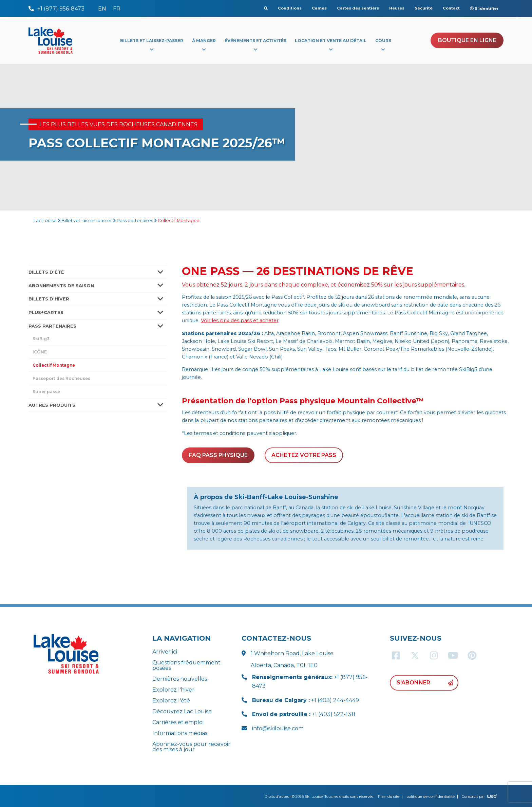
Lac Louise (45, 221)
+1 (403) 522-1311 (304, 714)
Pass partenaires (135, 221)
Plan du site (389, 796)
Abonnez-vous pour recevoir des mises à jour (191, 747)
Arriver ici (165, 652)
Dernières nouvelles (180, 679)
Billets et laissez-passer (87, 221)
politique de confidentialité (431, 796)
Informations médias (180, 733)
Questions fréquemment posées (186, 665)
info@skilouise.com (278, 728)
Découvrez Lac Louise (182, 711)
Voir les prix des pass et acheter (240, 320)
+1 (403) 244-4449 (306, 700)
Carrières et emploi (178, 722)
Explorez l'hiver (173, 690)
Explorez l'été (171, 701)
